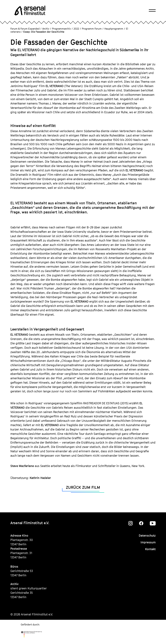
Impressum (148, 542)
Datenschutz (147, 536)
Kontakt (150, 549)
